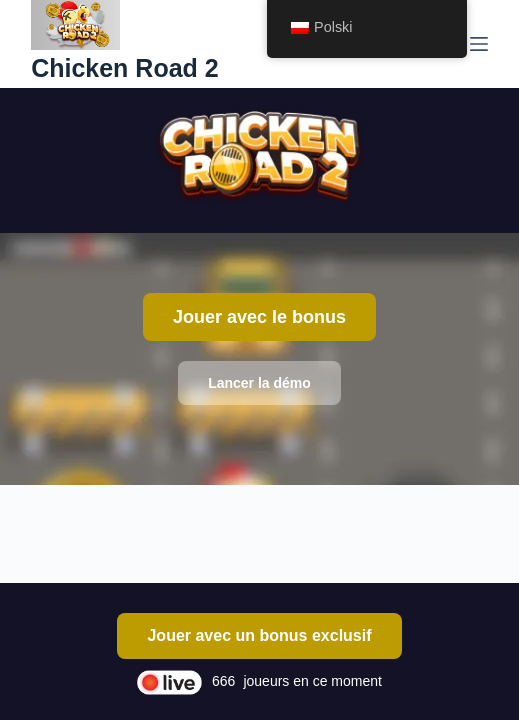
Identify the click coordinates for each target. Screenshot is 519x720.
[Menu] (479, 44)
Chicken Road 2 (125, 68)
